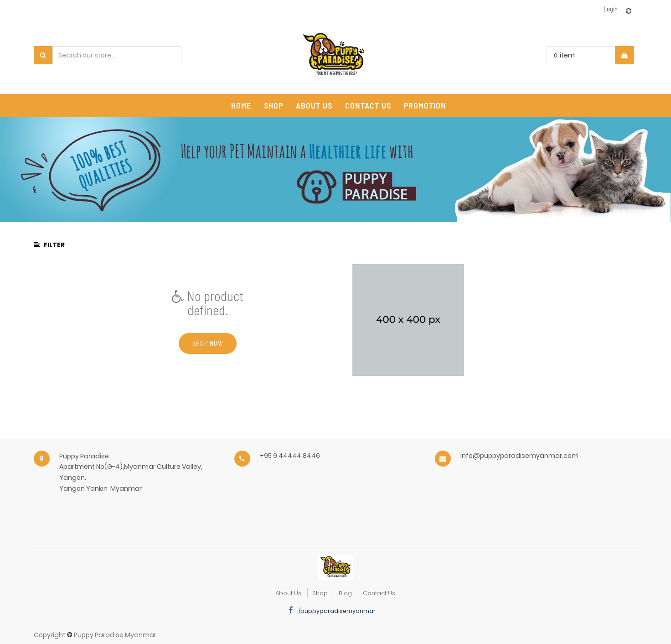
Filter (49, 245)
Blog (345, 593)
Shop (320, 593)
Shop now (208, 343)
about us (288, 593)
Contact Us (379, 593)
